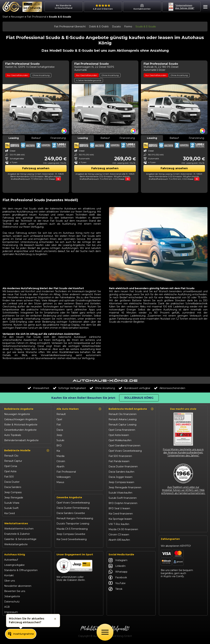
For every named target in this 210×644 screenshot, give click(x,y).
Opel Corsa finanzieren (122, 430)
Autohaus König (15, 554)
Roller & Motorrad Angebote (21, 425)
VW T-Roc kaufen (119, 524)
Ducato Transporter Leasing (73, 524)
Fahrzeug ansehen (36, 168)
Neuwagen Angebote (17, 414)
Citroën (61, 461)
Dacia (60, 430)
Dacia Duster (12, 482)
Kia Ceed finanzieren (121, 514)
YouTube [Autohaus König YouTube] (117, 583)
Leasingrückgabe (14, 565)
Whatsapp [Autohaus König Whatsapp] (118, 572)
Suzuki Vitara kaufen (120, 493)
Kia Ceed (9, 513)
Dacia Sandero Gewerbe (71, 513)
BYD (59, 446)
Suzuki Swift (11, 508)
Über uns (10, 581)
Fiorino (128, 27)
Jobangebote (12, 596)
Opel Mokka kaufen (120, 440)
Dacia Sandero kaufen (121, 472)
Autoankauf (11, 560)
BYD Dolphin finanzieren (123, 503)
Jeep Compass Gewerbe (71, 534)
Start (5, 17)
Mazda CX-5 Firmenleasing (72, 529)
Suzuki (60, 440)
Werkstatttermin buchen (19, 529)
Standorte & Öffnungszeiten (21, 570)
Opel (59, 419)
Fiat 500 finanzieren (120, 456)
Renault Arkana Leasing (123, 419)
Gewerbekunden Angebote (20, 430)
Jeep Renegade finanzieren (125, 487)
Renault (61, 414)
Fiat (59, 425)
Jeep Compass (13, 492)
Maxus (60, 482)
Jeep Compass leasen (121, 482)
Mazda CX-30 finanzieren (123, 529)
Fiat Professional (36, 17)
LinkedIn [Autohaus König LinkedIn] (117, 566)
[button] (205, 7)
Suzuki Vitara (12, 503)
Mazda (60, 456)
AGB (7, 607)
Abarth (60, 466)
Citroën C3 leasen (119, 535)
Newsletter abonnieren (18, 586)
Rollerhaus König (139, 398)
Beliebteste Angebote (19, 409)
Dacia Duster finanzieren (123, 466)
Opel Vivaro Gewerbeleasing (73, 503)
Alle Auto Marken (79, 409)
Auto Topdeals (13, 435)
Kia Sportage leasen (120, 519)
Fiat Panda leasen (119, 461)
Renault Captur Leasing (122, 425)
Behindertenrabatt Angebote (21, 440)
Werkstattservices (16, 523)
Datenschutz (12, 602)
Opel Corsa (11, 466)
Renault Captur (13, 461)
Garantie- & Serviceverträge (20, 539)
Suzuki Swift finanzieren (123, 498)
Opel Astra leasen (119, 435)
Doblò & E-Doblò (99, 27)
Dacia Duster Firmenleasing (73, 508)
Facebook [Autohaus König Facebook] (118, 577)
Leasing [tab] (14, 138)
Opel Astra (10, 471)
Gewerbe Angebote (69, 497)
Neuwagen (18, 17)
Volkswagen (64, 477)
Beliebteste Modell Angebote (131, 409)
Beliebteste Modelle (27, 450)
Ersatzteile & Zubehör (17, 534)
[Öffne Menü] (105, 632)
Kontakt (9, 575)
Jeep (59, 435)
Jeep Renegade (14, 498)
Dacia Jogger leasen (121, 477)
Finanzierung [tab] (58, 138)
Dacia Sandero (13, 487)
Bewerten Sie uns (15, 591)
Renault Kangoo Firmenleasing (75, 518)
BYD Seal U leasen (119, 508)
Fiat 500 (9, 477)
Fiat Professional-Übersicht (70, 27)
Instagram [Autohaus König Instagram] (118, 560)
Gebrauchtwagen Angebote (21, 419)
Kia (58, 451)
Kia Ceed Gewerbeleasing (72, 539)
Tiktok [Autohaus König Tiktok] (115, 589)
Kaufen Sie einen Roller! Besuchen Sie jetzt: (83, 398)
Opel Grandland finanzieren (124, 446)
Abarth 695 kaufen (119, 540)
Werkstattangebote (16, 544)
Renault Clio (11, 456)
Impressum (11, 612)
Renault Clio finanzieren (123, 414)
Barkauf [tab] (36, 138)
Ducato (116, 27)
